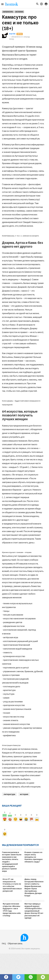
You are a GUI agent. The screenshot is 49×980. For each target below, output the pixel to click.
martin (12, 34)
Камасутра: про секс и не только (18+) (20, 23)
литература (9, 794)
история (24, 794)
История (19, 12)
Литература (8, 12)
